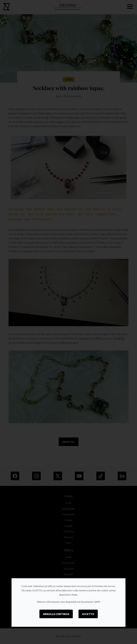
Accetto (88, 614)
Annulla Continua (56, 614)
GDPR (97, 602)
